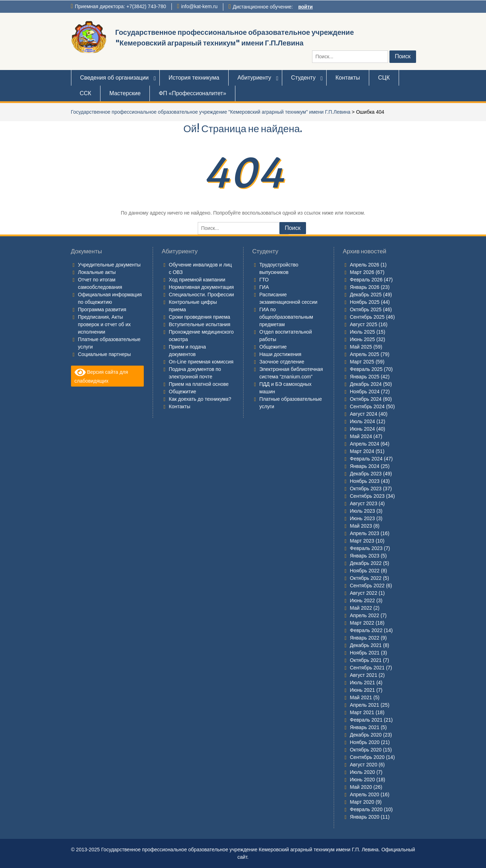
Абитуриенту (254, 78)
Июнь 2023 (363, 518)
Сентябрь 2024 (367, 406)
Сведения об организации (114, 78)
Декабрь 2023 (366, 474)
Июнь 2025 (363, 339)
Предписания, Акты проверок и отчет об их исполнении (105, 324)
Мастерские (125, 93)
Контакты (348, 78)
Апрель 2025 (365, 354)
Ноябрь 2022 (365, 571)
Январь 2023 (365, 556)
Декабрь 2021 (366, 645)
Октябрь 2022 (366, 578)
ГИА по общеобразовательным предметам (286, 317)
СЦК (384, 78)
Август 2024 (364, 414)
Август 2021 (364, 675)
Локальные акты (97, 272)
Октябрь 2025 (366, 309)
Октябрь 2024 (366, 399)
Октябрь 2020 (366, 750)
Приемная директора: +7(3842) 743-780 (121, 6)
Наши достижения (280, 354)
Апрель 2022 (365, 615)
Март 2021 (362, 712)
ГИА (264, 287)
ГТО (264, 280)
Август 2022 (364, 593)
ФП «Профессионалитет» (192, 93)
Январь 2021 (365, 727)
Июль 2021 (363, 683)
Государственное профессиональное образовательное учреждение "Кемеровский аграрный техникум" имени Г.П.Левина (211, 112)
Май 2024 (361, 436)
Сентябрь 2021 (367, 668)
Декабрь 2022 (366, 563)
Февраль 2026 (366, 280)
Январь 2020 (365, 817)
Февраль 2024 (366, 459)
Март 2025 (362, 362)
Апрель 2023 (365, 533)
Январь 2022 (365, 638)
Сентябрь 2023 (367, 496)
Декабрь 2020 (366, 735)
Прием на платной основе (199, 384)
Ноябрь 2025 (365, 302)
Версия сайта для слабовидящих (101, 376)
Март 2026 (362, 272)
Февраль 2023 (366, 548)
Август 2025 (364, 324)
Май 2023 (361, 526)
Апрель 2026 (365, 265)
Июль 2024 (363, 421)
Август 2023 (364, 503)
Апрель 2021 (365, 705)
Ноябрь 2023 (365, 481)
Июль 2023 (363, 511)
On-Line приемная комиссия (201, 362)
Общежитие (183, 392)
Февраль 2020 (366, 809)
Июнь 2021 (363, 690)
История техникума (194, 78)
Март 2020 (362, 802)
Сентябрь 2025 (367, 317)
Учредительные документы (110, 265)
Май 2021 (361, 697)
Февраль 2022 (366, 630)
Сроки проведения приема (200, 317)
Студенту (303, 78)
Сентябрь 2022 (367, 586)
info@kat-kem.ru (199, 6)
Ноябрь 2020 (365, 742)
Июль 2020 (363, 772)
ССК (86, 93)
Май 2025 (361, 347)
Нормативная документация (201, 287)
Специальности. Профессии (202, 295)
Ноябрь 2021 (365, 653)
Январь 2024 (365, 466)
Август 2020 (364, 765)
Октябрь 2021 (366, 660)
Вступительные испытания (200, 324)
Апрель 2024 (365, 444)
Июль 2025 (363, 332)
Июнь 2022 (363, 600)
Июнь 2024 (363, 429)
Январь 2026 (365, 287)
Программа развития (102, 309)
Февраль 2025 (366, 369)
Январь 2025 (365, 377)
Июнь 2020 (363, 780)
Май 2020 (361, 787)
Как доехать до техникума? (200, 399)
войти (305, 7)
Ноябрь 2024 (365, 392)
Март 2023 (362, 541)
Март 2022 (362, 623)
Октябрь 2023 (366, 489)
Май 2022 (361, 608)
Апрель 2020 (365, 794)
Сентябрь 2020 (367, 757)
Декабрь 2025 (366, 295)
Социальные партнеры (105, 354)
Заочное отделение (282, 362)
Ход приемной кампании (197, 280)
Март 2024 (362, 451)
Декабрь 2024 (366, 384)
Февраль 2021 (366, 720)
